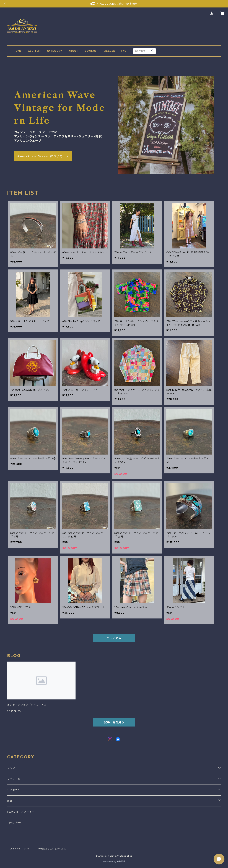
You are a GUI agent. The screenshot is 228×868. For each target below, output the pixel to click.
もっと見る (114, 638)
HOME (18, 51)
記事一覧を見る (114, 722)
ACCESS (110, 51)
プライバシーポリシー (21, 849)
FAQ (124, 51)
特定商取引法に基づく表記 (52, 849)
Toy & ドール (15, 823)
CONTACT (91, 51)
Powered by (114, 862)
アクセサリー (15, 790)
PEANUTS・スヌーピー (21, 812)
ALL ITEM (34, 51)
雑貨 (10, 801)
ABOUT (73, 51)
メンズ (11, 768)
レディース (14, 779)
